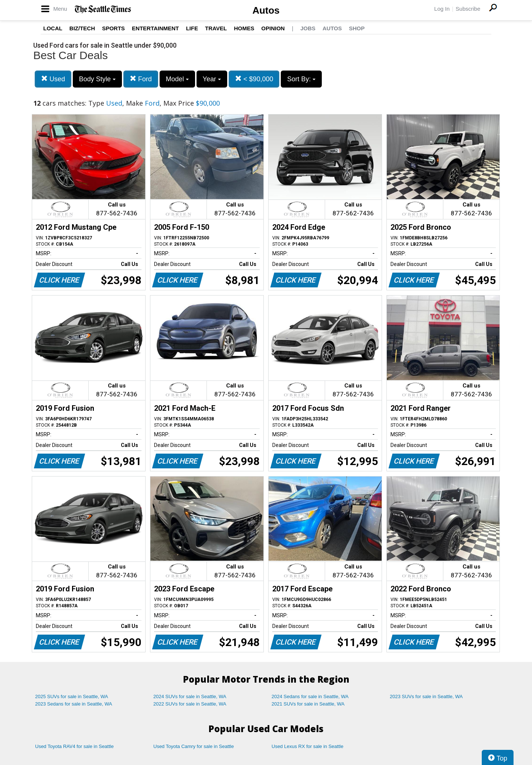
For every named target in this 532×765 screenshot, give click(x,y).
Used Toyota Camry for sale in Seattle (194, 746)
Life (192, 28)
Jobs (308, 28)
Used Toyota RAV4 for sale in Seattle (74, 746)
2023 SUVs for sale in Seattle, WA (426, 696)
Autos (266, 10)
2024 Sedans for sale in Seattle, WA (310, 696)
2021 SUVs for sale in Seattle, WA (308, 704)
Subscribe (468, 9)
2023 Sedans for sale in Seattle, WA (74, 704)
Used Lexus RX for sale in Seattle (307, 746)
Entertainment (155, 28)
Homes (244, 28)
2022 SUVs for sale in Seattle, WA (190, 704)
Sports (113, 28)
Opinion (273, 28)
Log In (442, 9)
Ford (141, 79)
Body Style (97, 79)
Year (212, 79)
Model (177, 79)
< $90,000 (254, 79)
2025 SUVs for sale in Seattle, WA (72, 696)
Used (53, 79)
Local (53, 28)
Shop (357, 28)
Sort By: (301, 79)
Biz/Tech (82, 28)
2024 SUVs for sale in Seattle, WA (190, 696)
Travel (216, 28)
